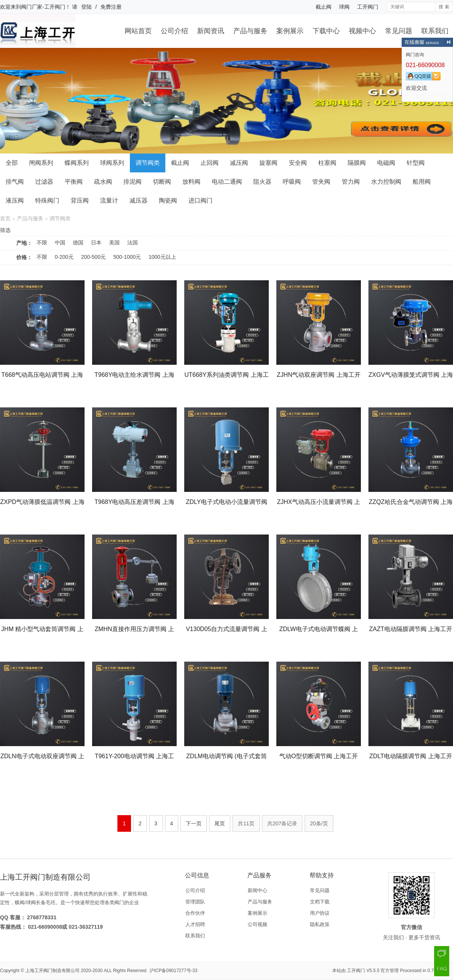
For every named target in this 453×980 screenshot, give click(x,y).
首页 (5, 218)
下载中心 (326, 31)
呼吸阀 (292, 182)
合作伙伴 (195, 913)
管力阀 (351, 182)
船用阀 (422, 182)
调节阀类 (148, 163)
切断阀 (162, 182)
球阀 (344, 7)
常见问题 (399, 31)
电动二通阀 (227, 182)
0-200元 (64, 257)
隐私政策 (320, 924)
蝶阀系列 (77, 163)
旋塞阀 (268, 163)
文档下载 (320, 902)
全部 (12, 163)
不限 (42, 243)
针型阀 (416, 163)
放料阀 (191, 182)
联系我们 (435, 31)
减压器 (139, 200)
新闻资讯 (211, 31)
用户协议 (320, 913)
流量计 (109, 200)
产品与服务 (250, 31)
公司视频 (257, 924)
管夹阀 (321, 182)
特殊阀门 (47, 200)
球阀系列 (112, 163)
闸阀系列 (41, 163)
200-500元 (93, 257)
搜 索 (444, 7)
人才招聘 (195, 924)
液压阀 (15, 200)
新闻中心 (257, 890)
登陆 (86, 7)
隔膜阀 (357, 163)
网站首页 (138, 31)
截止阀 (324, 7)
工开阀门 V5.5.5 (363, 971)
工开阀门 (368, 7)
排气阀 (15, 182)
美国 (114, 243)
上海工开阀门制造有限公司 (52, 971)
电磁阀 (386, 163)
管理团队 (195, 902)
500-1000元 (127, 257)
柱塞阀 (327, 163)
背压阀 (80, 200)
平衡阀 (74, 182)
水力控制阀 (386, 182)
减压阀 (239, 163)
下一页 (194, 823)
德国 (78, 243)
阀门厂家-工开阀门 (43, 7)
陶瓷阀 (168, 200)
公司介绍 (174, 31)
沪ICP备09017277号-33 (173, 971)
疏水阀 (103, 182)
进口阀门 (200, 200)
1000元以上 (162, 257)
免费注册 (111, 7)
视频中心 (362, 31)
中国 (60, 243)
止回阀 (210, 163)
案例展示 (290, 31)
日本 (96, 243)
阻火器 (262, 182)
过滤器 (44, 182)
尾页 (220, 823)
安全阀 (298, 163)
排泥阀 (133, 182)
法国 (133, 243)
